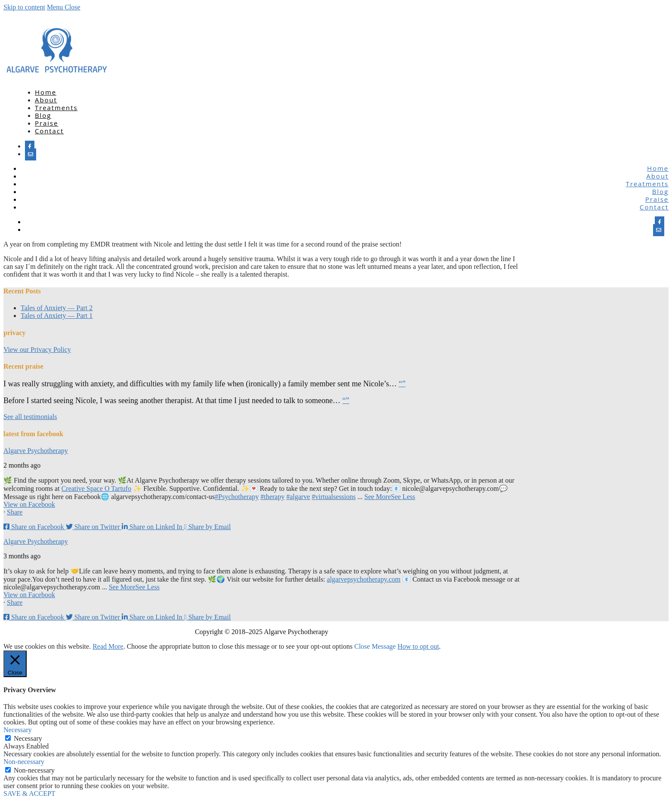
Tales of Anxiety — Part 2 (57, 308)
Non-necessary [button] (24, 762)
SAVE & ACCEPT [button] (29, 793)
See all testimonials (30, 417)
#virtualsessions (334, 497)
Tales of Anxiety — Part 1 (57, 316)
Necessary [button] (18, 730)
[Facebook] (30, 147)
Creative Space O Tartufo (97, 488)
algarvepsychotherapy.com (364, 579)
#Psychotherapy (237, 497)
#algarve (298, 497)
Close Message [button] (375, 646)
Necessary (28, 738)
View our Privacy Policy (37, 350)
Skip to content (24, 7)
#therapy (272, 497)
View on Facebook (29, 504)
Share (15, 512)
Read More (108, 646)
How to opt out (418, 646)
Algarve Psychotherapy (36, 451)
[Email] (31, 154)
